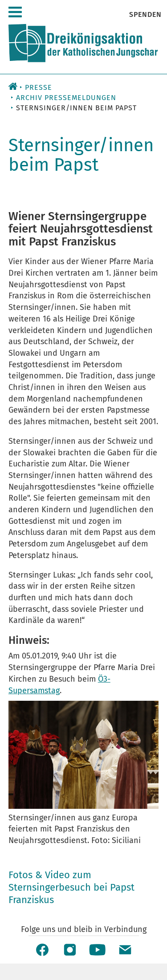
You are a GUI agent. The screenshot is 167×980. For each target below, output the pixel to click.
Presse (39, 87)
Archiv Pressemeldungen (66, 98)
